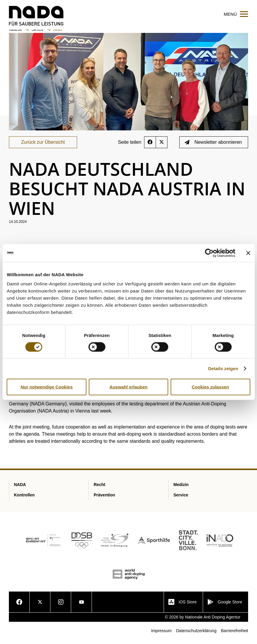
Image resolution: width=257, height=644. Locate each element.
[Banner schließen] (248, 253)
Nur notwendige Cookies (47, 387)
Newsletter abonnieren (213, 146)
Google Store (225, 606)
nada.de (16, 33)
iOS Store (183, 606)
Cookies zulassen (210, 387)
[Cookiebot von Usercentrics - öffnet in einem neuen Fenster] (209, 253)
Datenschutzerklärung (196, 635)
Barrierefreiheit (234, 635)
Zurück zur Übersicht (43, 146)
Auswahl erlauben (128, 387)
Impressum (161, 635)
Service (38, 33)
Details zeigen (223, 368)
